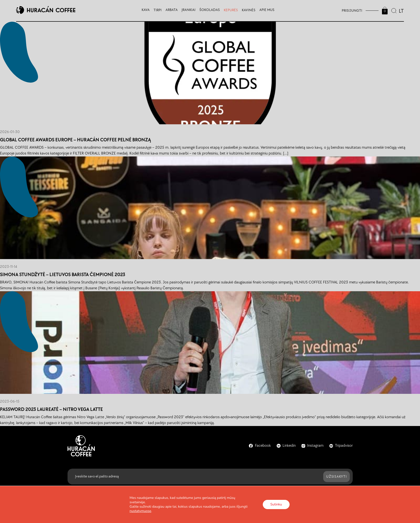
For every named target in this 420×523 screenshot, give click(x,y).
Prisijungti (352, 11)
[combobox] (401, 10)
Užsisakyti (337, 477)
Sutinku (276, 504)
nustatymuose (141, 511)
